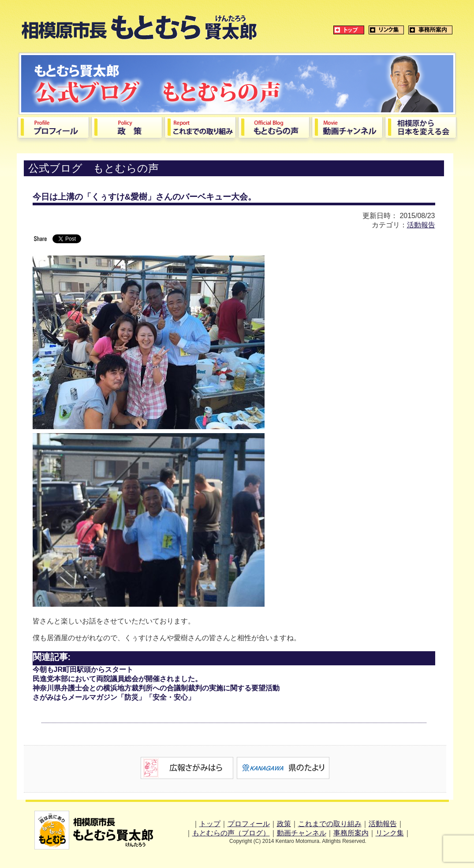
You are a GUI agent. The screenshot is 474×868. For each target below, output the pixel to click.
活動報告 (421, 225)
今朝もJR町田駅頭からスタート (83, 670)
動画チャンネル (302, 833)
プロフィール (249, 824)
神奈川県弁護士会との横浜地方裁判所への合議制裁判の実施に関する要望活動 (156, 688)
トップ (210, 824)
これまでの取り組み (330, 824)
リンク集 (390, 833)
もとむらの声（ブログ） (231, 833)
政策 (284, 824)
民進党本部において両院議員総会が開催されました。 (117, 679)
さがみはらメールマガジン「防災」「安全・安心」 (114, 697)
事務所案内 (351, 833)
